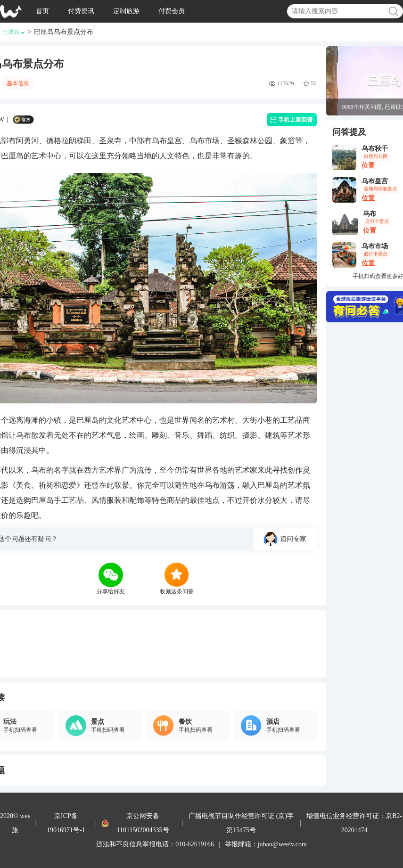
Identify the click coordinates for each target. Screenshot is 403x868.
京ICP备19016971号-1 (66, 823)
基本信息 (18, 83)
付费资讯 (81, 11)
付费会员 (172, 11)
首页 (42, 11)
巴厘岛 (13, 32)
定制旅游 (126, 11)
